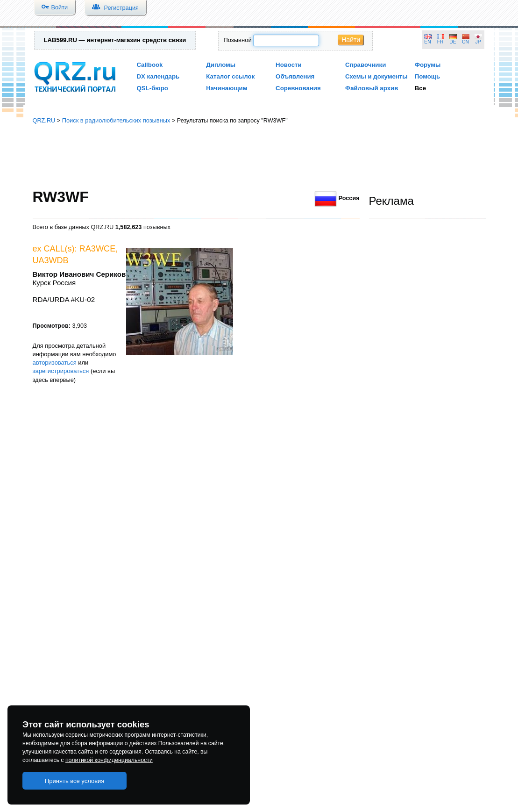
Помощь (428, 76)
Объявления (295, 76)
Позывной (237, 40)
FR (440, 42)
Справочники (365, 65)
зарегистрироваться (61, 371)
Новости (289, 65)
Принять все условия (75, 781)
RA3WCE (98, 249)
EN (427, 42)
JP (478, 42)
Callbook (150, 65)
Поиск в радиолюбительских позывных (116, 120)
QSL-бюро (153, 88)
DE (453, 42)
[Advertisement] (259, 157)
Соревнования (298, 88)
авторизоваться (55, 363)
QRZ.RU (44, 120)
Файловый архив (372, 88)
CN (465, 42)
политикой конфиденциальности (109, 760)
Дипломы (221, 65)
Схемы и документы (376, 76)
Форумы (428, 65)
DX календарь (158, 76)
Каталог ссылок (230, 76)
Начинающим (227, 88)
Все (420, 88)
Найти (351, 40)
